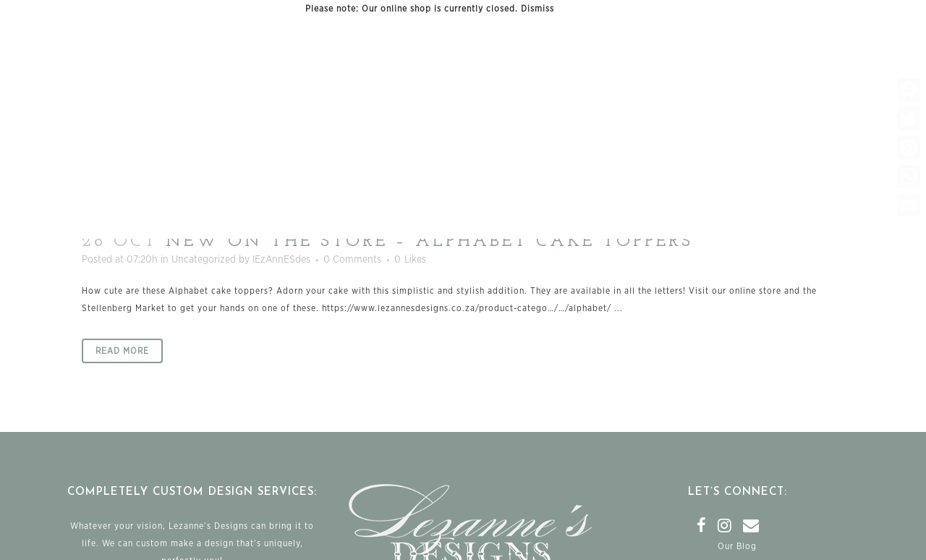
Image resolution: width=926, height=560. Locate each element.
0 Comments (352, 260)
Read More (122, 351)
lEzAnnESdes (281, 260)
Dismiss (538, 9)
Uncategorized (204, 260)
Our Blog (737, 546)
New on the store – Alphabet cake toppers (429, 242)
